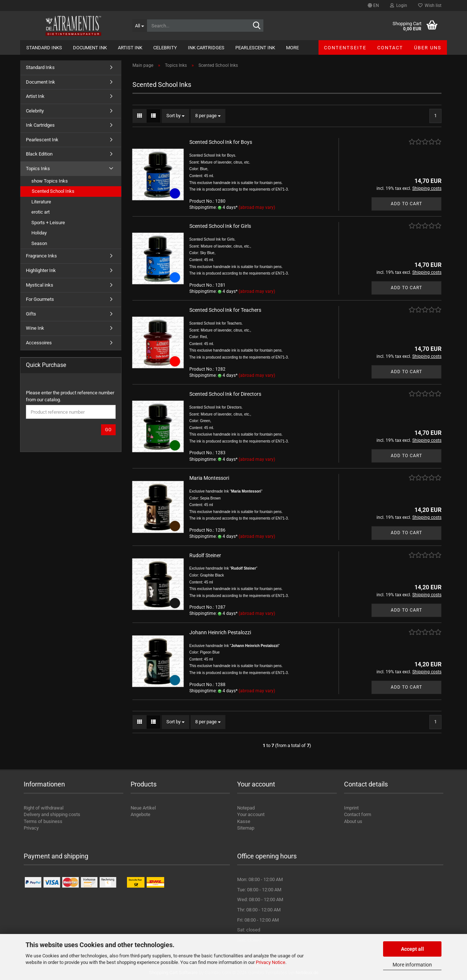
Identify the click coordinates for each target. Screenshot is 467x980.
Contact (390, 48)
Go (108, 430)
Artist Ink (130, 48)
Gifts (31, 314)
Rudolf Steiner (205, 555)
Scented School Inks (53, 191)
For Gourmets (40, 299)
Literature (41, 202)
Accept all (412, 949)
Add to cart (406, 204)
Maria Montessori (209, 478)
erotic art (40, 212)
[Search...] (140, 26)
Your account (251, 814)
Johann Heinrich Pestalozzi (220, 632)
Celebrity (165, 48)
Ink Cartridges (206, 48)
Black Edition (39, 154)
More (292, 48)
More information (412, 965)
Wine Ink (35, 328)
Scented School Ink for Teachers (225, 310)
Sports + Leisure (48, 223)
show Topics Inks (50, 181)
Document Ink (90, 48)
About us (353, 821)
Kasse (244, 821)
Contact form (358, 814)
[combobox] (175, 116)
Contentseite (345, 48)
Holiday (39, 233)
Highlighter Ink (41, 270)
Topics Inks (38, 169)
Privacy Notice (271, 962)
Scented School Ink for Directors (225, 394)
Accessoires (39, 343)
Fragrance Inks (41, 256)
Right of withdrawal (44, 808)
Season (39, 243)
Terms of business (43, 821)
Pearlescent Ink (255, 48)
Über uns (428, 48)
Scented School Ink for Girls (220, 226)
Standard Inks (44, 48)
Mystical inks (40, 285)
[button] (373, 5)
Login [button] (399, 5)
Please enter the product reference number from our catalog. (70, 396)
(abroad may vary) (257, 207)
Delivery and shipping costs (52, 814)
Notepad (246, 808)
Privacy (31, 828)
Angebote (140, 814)
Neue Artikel (143, 808)
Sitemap (246, 828)
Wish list (430, 5)
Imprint (351, 808)
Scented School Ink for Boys (221, 142)
